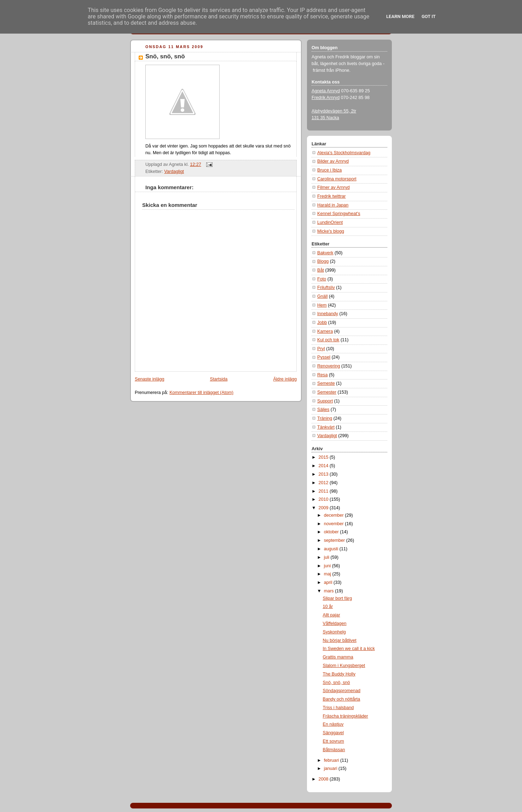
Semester (327, 392)
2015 (324, 457)
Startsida (219, 379)
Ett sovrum (333, 741)
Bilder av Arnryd (333, 161)
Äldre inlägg (285, 379)
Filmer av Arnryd (333, 187)
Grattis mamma (338, 657)
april (329, 582)
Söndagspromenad (342, 691)
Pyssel (324, 357)
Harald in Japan (333, 205)
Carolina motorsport (337, 179)
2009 (324, 508)
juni (328, 566)
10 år (328, 607)
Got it (429, 16)
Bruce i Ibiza (329, 170)
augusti (332, 549)
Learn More (400, 16)
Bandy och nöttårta (342, 699)
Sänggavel (333, 733)
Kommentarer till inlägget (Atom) (201, 393)
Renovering (329, 366)
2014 (324, 466)
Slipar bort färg (338, 598)
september (335, 540)
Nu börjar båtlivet (340, 640)
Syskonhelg (334, 632)
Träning (325, 418)
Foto (322, 279)
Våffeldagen (335, 623)
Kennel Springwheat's (339, 214)
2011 (324, 491)
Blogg (323, 261)
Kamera (325, 331)
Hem (322, 305)
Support (325, 401)
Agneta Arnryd (326, 91)
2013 (324, 474)
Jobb (322, 323)
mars (330, 591)
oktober (332, 532)
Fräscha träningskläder (346, 716)
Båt (321, 270)
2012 (324, 483)
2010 (324, 499)
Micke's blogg (331, 231)
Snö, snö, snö (165, 56)
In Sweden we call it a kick (349, 649)
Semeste (326, 383)
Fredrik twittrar (332, 196)
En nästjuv (333, 724)
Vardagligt (174, 172)
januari (331, 768)
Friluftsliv (326, 288)
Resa (322, 375)
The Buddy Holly (339, 674)
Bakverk (325, 253)
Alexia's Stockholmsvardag (344, 153)
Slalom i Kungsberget (344, 666)
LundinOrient (330, 222)
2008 (324, 779)
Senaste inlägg (149, 379)
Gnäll (322, 296)
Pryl (321, 349)
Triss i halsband (338, 708)
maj (328, 574)
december (335, 515)
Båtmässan (334, 750)
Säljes (323, 410)
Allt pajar (332, 615)
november (335, 524)
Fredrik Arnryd (326, 98)
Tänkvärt (326, 427)
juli (327, 557)
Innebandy (328, 314)
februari (332, 760)
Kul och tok (328, 340)
